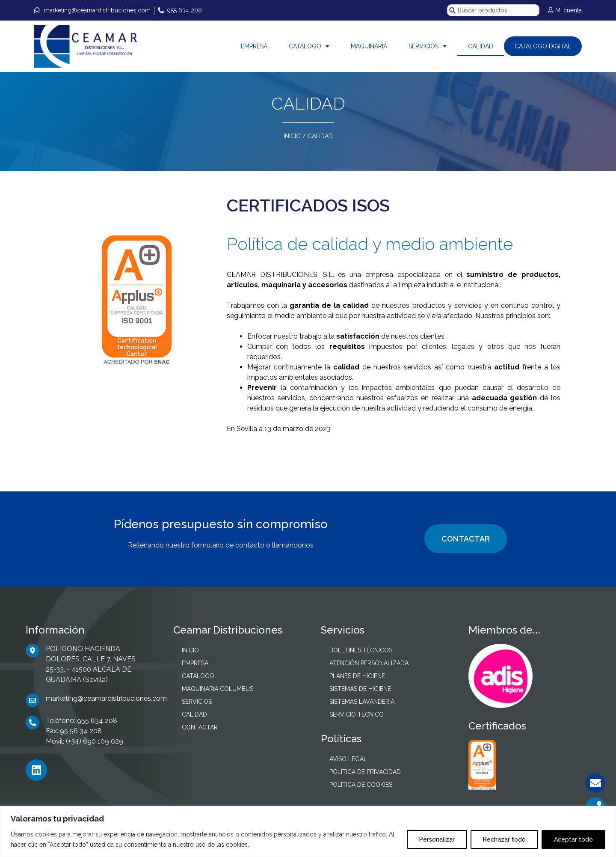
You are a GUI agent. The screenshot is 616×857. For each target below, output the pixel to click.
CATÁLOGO (309, 46)
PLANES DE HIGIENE (357, 676)
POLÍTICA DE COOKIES (361, 785)
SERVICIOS (428, 46)
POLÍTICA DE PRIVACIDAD (365, 772)
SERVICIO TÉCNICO (357, 714)
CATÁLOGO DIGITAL (543, 46)
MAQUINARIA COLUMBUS (218, 689)
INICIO (292, 136)
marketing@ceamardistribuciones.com (106, 698)
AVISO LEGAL (348, 759)
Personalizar (437, 839)
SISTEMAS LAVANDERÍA (362, 702)
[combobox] (493, 10)
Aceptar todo (573, 839)
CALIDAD (481, 46)
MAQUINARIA (369, 46)
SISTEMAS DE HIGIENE (360, 689)
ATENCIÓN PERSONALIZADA (369, 663)
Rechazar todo (504, 839)
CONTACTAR (466, 539)
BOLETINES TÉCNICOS (361, 650)
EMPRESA (254, 46)
